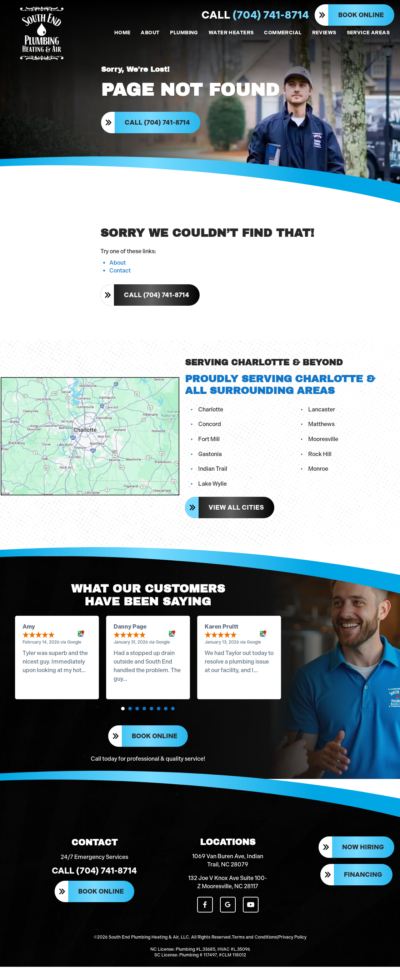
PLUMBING (184, 33)
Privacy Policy (292, 951)
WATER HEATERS (231, 33)
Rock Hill (321, 460)
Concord (210, 431)
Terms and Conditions (254, 951)
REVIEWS (324, 33)
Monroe (319, 475)
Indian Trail (213, 475)
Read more (38, 688)
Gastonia (211, 460)
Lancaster (322, 416)
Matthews (322, 431)
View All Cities (237, 514)
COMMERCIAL (283, 33)
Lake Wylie (213, 490)
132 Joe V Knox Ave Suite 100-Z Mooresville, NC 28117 (228, 898)
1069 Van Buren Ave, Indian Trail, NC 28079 (228, 876)
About (117, 270)
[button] (123, 718)
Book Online (361, 15)
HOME (122, 33)
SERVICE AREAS (368, 33)
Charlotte (211, 416)
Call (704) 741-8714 (158, 126)
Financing (363, 891)
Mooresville (324, 446)
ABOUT (150, 33)
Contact (120, 278)
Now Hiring (363, 864)
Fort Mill (210, 446)
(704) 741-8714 (255, 15)
